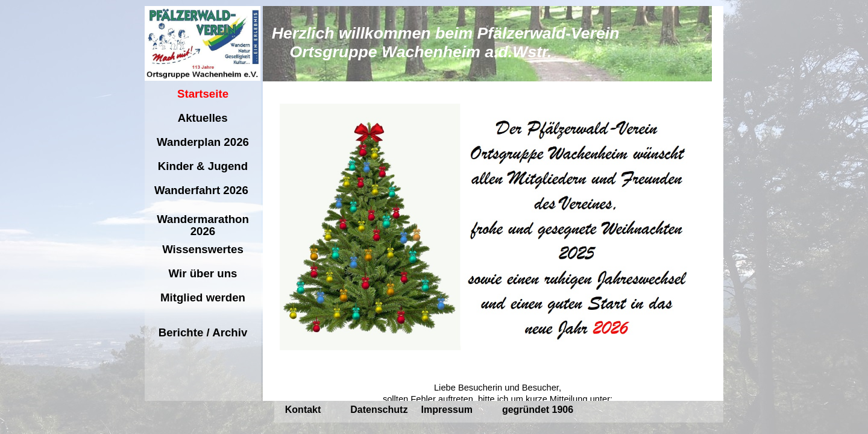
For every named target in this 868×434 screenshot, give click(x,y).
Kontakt (303, 410)
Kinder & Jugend (203, 166)
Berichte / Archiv (203, 332)
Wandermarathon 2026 (203, 225)
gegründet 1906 (538, 410)
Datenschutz (379, 410)
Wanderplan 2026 (203, 142)
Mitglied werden (203, 297)
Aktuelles (203, 118)
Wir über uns (203, 273)
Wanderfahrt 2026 (203, 190)
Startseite (203, 94)
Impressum (447, 410)
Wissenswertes (203, 249)
